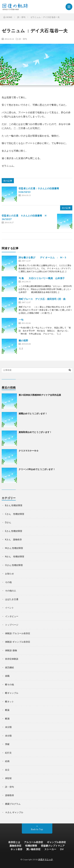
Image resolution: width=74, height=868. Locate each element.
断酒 (7, 719)
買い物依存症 (33, 849)
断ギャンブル (12, 693)
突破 (7, 744)
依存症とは (14, 842)
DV (62, 849)
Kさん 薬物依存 (13, 539)
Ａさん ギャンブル (14, 812)
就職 (7, 676)
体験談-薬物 (11, 650)
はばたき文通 (12, 599)
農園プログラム (13, 804)
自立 (7, 770)
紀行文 (8, 753)
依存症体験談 (12, 659)
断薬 (7, 710)
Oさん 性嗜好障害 (14, 565)
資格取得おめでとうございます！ (35, 432)
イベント (9, 608)
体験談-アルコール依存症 (18, 633)
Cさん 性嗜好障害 (15, 514)
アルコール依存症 (34, 842)
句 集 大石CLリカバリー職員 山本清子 (42, 278)
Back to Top (37, 829)
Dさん (8, 522)
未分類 (8, 727)
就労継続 (9, 667)
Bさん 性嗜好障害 (14, 505)
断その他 (9, 684)
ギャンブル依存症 (56, 842)
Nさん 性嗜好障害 (15, 556)
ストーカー (50, 849)
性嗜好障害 (31, 846)
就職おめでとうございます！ (33, 413)
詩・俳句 (23, 39)
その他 (8, 582)
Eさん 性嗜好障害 (14, 531)
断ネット (9, 702)
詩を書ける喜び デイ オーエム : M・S (42, 257)
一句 (21, 320)
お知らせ (9, 574)
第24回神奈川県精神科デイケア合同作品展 (40, 395)
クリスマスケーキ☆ (29, 451)
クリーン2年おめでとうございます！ (37, 469)
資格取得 (9, 795)
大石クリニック (46, 859)
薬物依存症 (15, 846)
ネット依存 (16, 849)
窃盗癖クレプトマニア (53, 846)
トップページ (12, 625)
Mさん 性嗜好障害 (14, 548)
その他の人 (11, 591)
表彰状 (8, 778)
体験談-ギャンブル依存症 (18, 642)
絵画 (7, 761)
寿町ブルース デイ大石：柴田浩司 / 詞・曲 (42, 299)
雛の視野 (23, 340)
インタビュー (12, 616)
